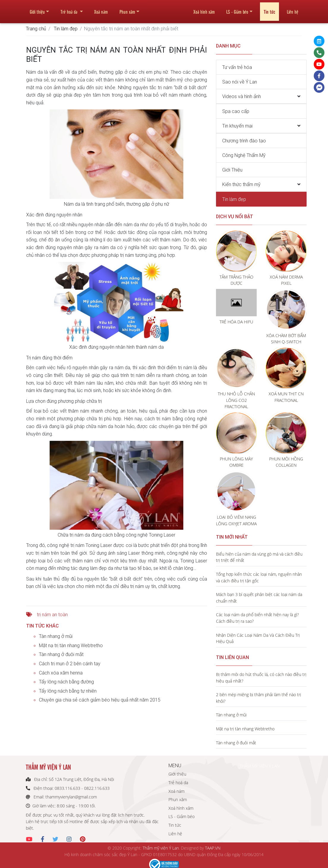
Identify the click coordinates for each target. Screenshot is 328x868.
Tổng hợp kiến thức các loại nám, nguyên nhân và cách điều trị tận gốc (259, 577)
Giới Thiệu (232, 170)
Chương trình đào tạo (244, 141)
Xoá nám (101, 9)
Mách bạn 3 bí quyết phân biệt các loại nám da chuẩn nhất (259, 598)
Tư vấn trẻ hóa (237, 67)
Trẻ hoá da (70, 9)
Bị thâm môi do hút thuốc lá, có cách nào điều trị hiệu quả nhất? (261, 678)
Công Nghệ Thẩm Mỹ (244, 155)
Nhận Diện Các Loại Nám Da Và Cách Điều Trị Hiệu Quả (258, 638)
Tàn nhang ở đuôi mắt (61, 654)
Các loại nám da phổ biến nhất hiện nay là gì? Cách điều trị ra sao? (257, 618)
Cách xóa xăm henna (61, 673)
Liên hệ (292, 9)
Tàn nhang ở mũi (56, 636)
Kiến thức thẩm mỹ (241, 184)
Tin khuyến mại (237, 126)
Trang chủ (36, 29)
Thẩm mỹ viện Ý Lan (161, 848)
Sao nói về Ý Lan (240, 82)
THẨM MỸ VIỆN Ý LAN (260, 766)
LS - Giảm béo (237, 9)
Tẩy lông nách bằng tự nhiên (68, 691)
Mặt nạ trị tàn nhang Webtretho (71, 645)
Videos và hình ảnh (242, 96)
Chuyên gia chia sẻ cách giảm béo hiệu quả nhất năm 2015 (100, 700)
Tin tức (269, 9)
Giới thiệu (37, 9)
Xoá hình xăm (204, 9)
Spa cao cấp (236, 111)
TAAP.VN (213, 848)
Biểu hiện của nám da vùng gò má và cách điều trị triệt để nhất (259, 557)
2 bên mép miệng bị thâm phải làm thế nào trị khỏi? (258, 698)
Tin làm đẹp (66, 29)
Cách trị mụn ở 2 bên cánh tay (70, 663)
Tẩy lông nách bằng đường (66, 682)
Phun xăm (127, 9)
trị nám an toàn (52, 614)
